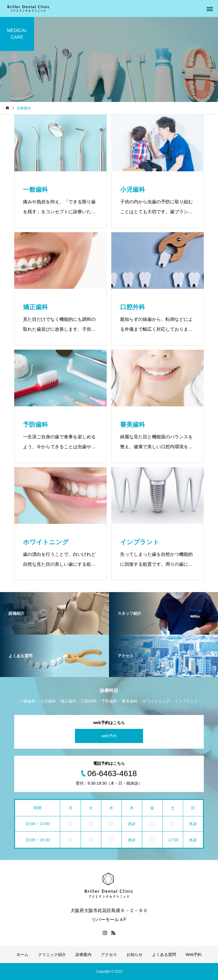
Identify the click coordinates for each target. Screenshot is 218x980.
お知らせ (135, 955)
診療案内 (83, 955)
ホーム (22, 955)
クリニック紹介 (52, 955)
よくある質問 (164, 955)
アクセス (109, 955)
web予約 (109, 736)
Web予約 (194, 955)
